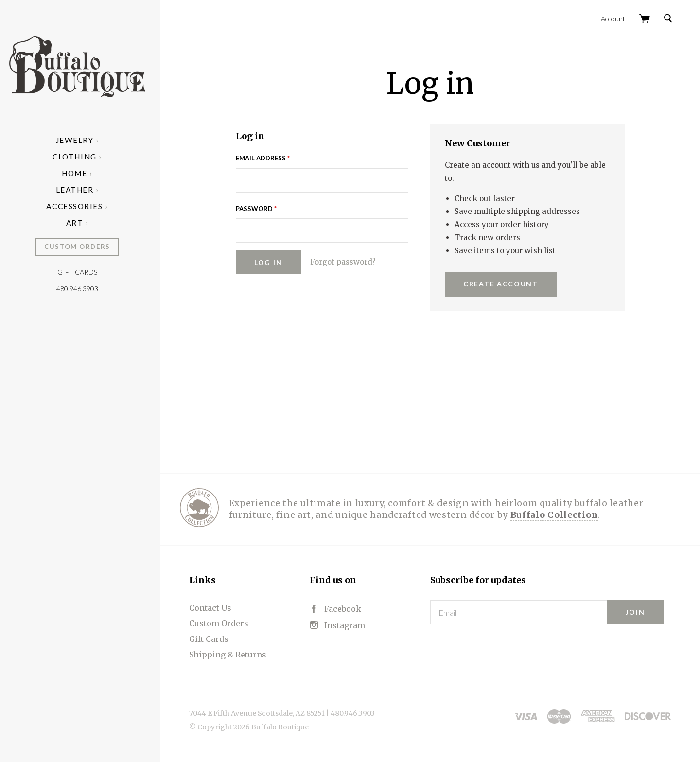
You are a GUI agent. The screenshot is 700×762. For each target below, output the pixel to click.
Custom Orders (82, 247)
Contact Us (216, 607)
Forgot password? (345, 261)
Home (80, 173)
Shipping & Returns (233, 654)
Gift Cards (83, 272)
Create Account (503, 282)
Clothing (80, 157)
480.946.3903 (83, 289)
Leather (80, 190)
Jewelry (80, 140)
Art (80, 223)
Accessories (80, 206)
